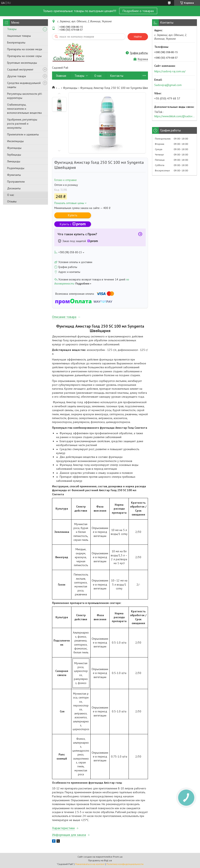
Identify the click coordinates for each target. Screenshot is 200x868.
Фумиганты (14, 175)
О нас (11, 195)
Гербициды (14, 155)
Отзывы (12, 201)
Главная (61, 76)
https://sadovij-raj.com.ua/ (170, 71)
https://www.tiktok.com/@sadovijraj (174, 116)
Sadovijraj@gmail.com (168, 85)
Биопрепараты (16, 42)
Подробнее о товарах (138, 11)
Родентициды (16, 168)
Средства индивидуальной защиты (24, 85)
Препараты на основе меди (25, 49)
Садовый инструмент (20, 69)
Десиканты (14, 188)
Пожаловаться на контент (90, 864)
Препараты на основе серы (24, 56)
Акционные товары (19, 36)
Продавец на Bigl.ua (100, 860)
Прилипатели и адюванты (23, 134)
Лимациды (14, 161)
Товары (12, 29)
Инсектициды (15, 141)
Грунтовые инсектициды (22, 63)
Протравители (16, 182)
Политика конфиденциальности (125, 864)
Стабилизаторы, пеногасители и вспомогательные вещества (24, 109)
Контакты (117, 76)
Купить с (73, 224)
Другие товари (17, 76)
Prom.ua (118, 857)
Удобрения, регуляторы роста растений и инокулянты (22, 124)
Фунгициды (14, 148)
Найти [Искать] (138, 37)
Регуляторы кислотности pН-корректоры (25, 96)
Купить (73, 215)
